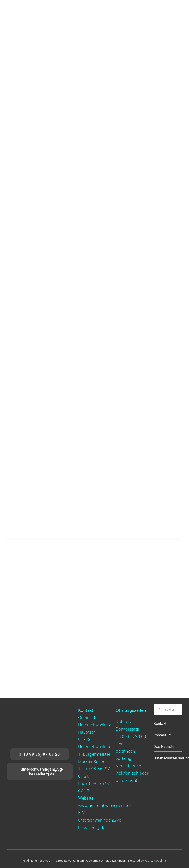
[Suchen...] (168, 710)
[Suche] (159, 710)
